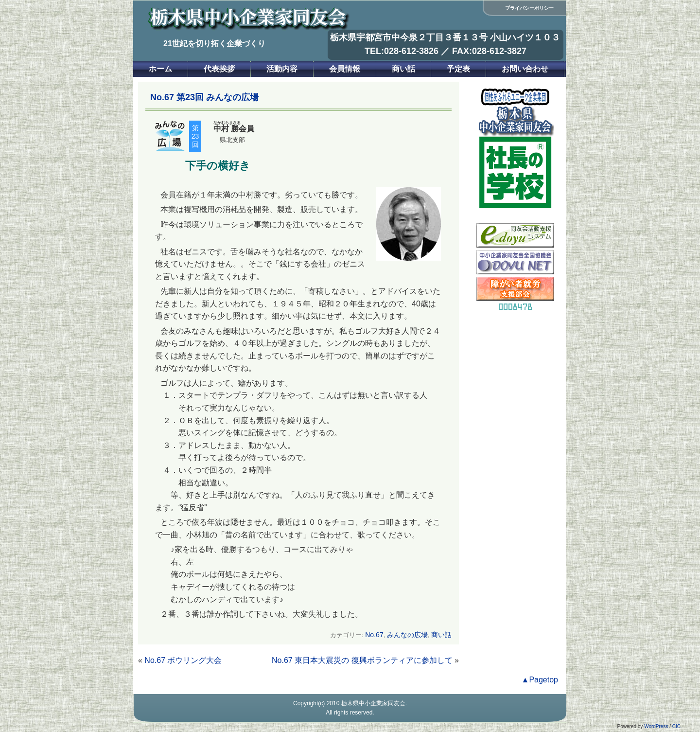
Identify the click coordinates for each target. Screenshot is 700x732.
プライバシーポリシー (529, 8)
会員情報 (345, 69)
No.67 (374, 635)
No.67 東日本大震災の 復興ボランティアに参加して (362, 660)
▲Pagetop (540, 680)
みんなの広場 (407, 635)
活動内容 (282, 69)
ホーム (160, 69)
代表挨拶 (219, 69)
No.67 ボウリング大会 (183, 660)
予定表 (458, 69)
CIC (676, 726)
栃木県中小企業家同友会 (373, 703)
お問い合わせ (525, 69)
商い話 (403, 69)
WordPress (656, 726)
